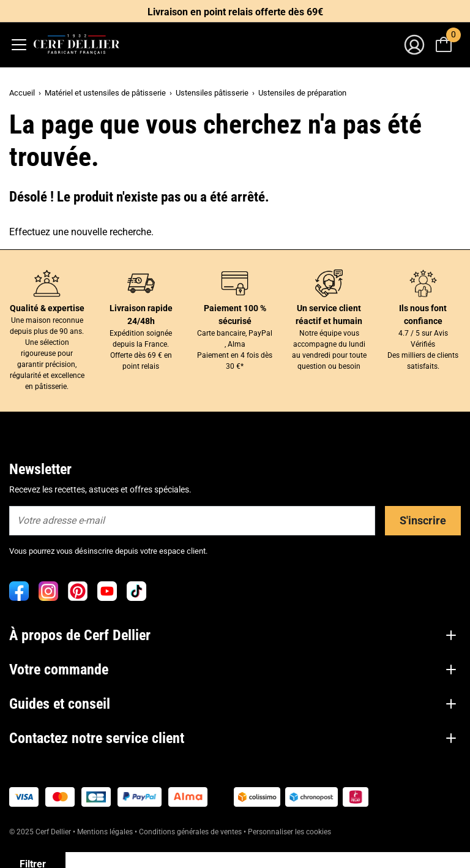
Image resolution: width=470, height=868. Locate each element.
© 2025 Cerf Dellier (41, 832)
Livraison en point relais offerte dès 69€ (235, 12)
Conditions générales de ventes (190, 832)
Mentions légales (105, 832)
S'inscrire (423, 520)
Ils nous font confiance (423, 315)
